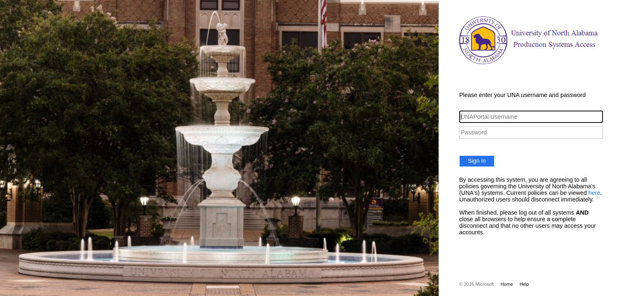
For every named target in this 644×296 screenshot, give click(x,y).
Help (524, 284)
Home (507, 284)
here (595, 193)
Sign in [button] (477, 161)
